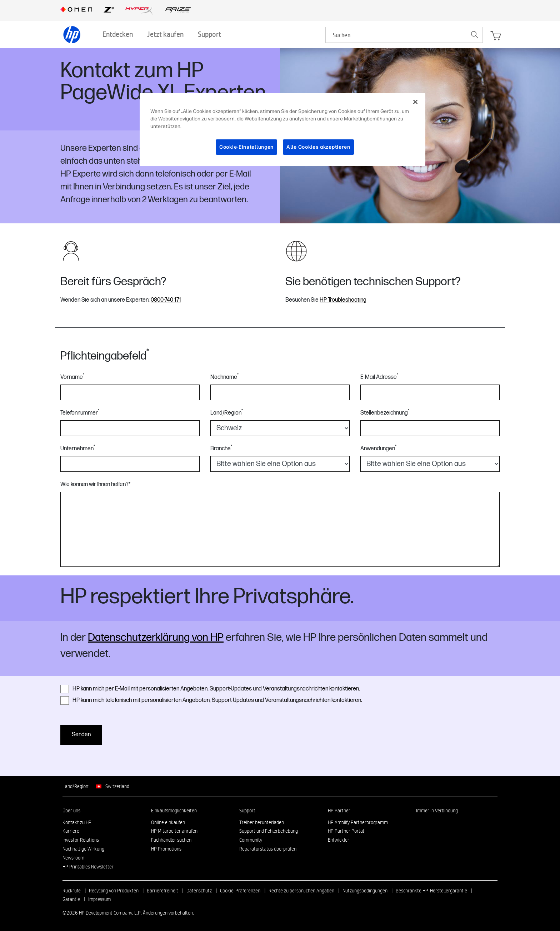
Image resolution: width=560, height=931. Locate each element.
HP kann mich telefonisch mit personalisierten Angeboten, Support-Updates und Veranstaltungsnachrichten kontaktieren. (211, 700)
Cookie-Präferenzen (240, 891)
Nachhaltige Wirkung (83, 849)
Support (247, 811)
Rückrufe (72, 891)
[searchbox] (396, 35)
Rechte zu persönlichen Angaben (301, 891)
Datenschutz (199, 891)
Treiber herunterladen (262, 822)
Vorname (72, 377)
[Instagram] (443, 824)
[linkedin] (420, 824)
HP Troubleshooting (343, 300)
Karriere (71, 831)
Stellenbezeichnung (385, 413)
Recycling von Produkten (114, 891)
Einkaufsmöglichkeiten (174, 811)
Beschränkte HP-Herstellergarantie (431, 891)
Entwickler (339, 840)
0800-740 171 (166, 300)
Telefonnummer (80, 413)
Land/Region (227, 413)
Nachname (224, 377)
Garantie (71, 899)
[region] (282, 130)
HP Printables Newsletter (88, 867)
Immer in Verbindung (437, 811)
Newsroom (73, 858)
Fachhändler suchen (171, 840)
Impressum (99, 899)
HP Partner (339, 811)
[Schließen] (415, 102)
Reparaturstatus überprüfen (268, 849)
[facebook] (431, 824)
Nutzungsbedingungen (365, 891)
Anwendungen (378, 448)
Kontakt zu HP (77, 822)
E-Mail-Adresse (379, 377)
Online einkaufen (168, 822)
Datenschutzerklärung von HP (156, 638)
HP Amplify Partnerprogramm (358, 822)
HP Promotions (166, 849)
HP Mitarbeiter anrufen (174, 831)
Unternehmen (78, 448)
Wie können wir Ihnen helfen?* (95, 484)
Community (251, 840)
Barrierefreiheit (162, 891)
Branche (221, 448)
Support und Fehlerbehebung (269, 831)
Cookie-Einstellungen (246, 147)
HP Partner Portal (346, 831)
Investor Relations (81, 840)
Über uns (71, 811)
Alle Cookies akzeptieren (318, 147)
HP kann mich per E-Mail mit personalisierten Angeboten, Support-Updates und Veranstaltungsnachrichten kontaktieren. (210, 689)
